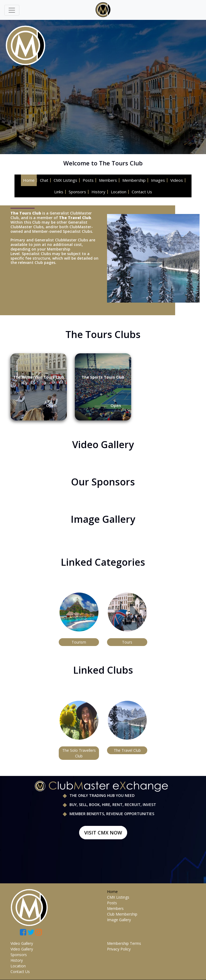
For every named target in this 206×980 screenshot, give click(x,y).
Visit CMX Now (103, 833)
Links (59, 192)
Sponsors (77, 192)
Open (51, 405)
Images (158, 180)
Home (29, 180)
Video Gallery (22, 943)
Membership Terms (124, 943)
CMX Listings (65, 180)
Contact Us (142, 192)
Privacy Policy (119, 949)
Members (108, 180)
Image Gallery (119, 920)
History (98, 192)
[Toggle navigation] (12, 10)
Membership (134, 180)
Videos (177, 180)
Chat (44, 180)
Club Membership (122, 914)
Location (119, 192)
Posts (88, 180)
